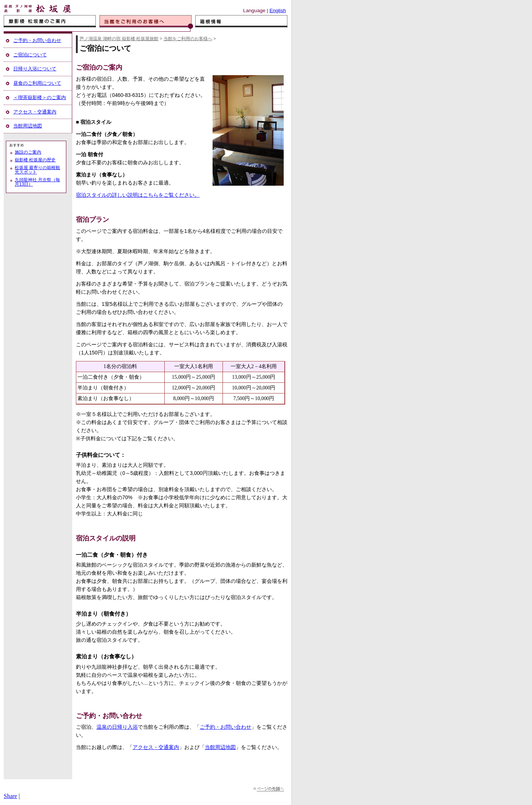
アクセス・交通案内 (156, 747)
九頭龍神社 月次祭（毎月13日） (37, 182)
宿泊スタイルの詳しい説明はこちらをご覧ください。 (138, 195)
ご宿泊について (30, 55)
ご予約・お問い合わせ (225, 727)
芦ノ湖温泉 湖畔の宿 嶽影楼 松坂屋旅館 (119, 39)
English (278, 10)
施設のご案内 (28, 152)
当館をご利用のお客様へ (188, 39)
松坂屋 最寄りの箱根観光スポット (37, 170)
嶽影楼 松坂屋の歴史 (35, 160)
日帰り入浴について (35, 69)
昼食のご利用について (37, 83)
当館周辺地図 (220, 747)
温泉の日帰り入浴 (117, 727)
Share (10, 796)
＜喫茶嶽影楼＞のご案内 (40, 97)
